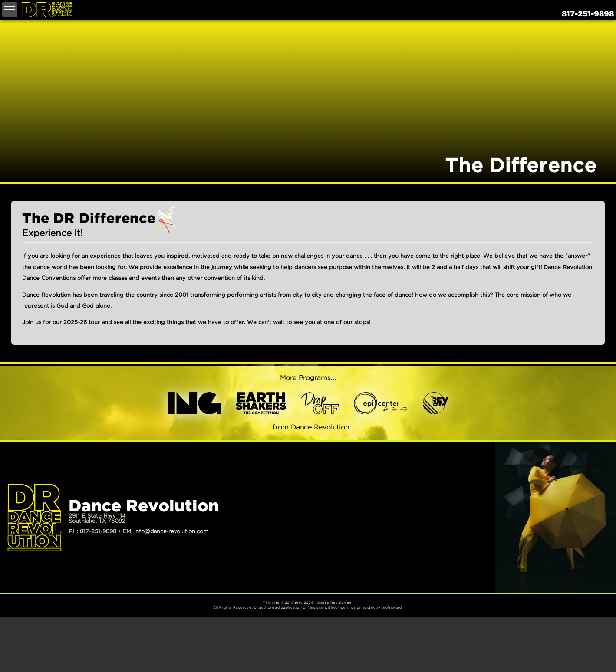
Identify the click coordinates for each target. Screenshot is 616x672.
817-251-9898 (588, 14)
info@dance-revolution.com (171, 532)
